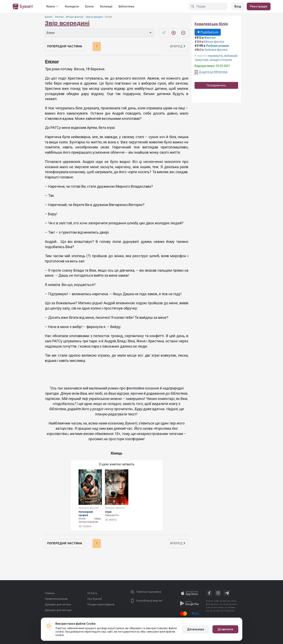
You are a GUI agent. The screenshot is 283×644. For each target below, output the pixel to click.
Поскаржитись (216, 85)
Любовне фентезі (216, 50)
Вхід (238, 6)
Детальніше (196, 629)
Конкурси (72, 6)
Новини (50, 593)
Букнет (49, 17)
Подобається (208, 32)
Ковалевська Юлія (211, 24)
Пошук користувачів (101, 604)
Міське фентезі (75, 17)
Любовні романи (217, 46)
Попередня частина (65, 46)
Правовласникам (56, 599)
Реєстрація (259, 6)
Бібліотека (126, 6)
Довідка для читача (58, 604)
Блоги (89, 6)
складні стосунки (221, 60)
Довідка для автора (58, 610)
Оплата (92, 593)
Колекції (106, 6)
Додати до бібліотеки (213, 72)
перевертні (215, 56)
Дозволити (225, 629)
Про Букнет (95, 599)
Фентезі (59, 17)
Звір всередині (94, 17)
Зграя (108, 512)
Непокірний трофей (86, 514)
